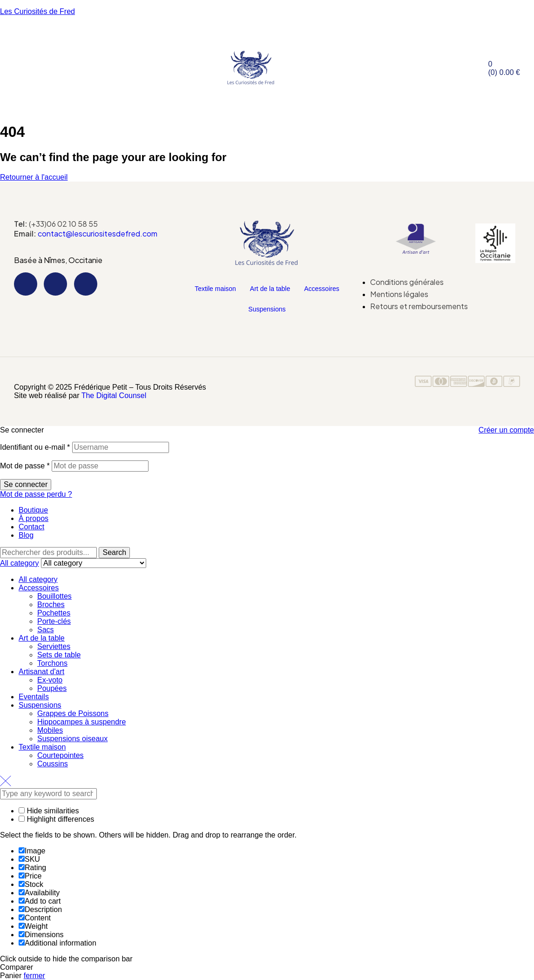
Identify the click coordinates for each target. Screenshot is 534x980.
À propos (34, 518)
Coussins (53, 764)
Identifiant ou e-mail (35, 447)
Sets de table (59, 655)
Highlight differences (56, 819)
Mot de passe (25, 466)
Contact (31, 527)
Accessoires (321, 289)
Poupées (52, 688)
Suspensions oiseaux (72, 739)
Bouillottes (54, 596)
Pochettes (54, 613)
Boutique (33, 510)
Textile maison (215, 289)
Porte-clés (54, 621)
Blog (26, 535)
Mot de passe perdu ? (36, 494)
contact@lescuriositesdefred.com (98, 233)
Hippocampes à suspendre (81, 722)
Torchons (52, 663)
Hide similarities (49, 811)
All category (38, 579)
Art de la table (270, 289)
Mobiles (50, 730)
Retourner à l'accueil (34, 177)
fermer (34, 976)
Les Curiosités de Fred (37, 11)
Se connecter (26, 484)
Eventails (34, 697)
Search (114, 552)
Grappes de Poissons (73, 713)
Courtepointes (61, 755)
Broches (51, 605)
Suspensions (267, 309)
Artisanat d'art (41, 672)
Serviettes (54, 646)
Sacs (46, 630)
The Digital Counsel (114, 395)
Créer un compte (506, 430)
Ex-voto (50, 680)
